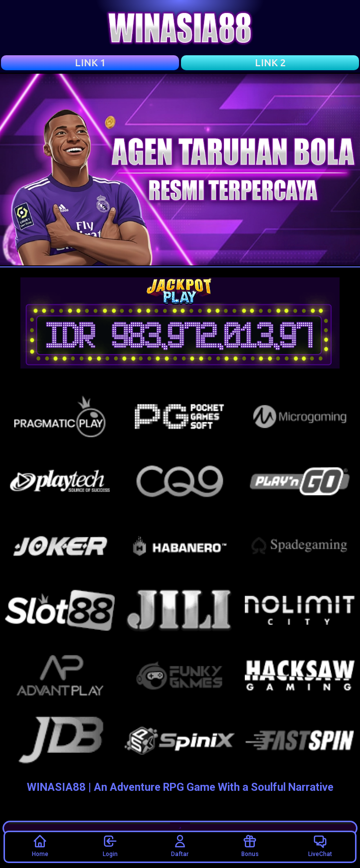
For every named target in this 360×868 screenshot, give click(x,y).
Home (40, 846)
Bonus (250, 846)
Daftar (180, 846)
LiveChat (320, 846)
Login (110, 846)
